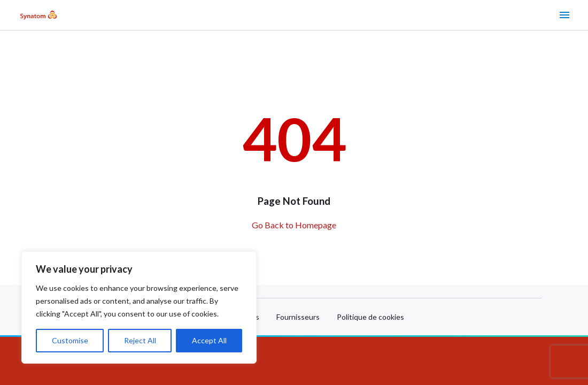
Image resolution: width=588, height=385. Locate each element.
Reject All (140, 340)
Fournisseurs (298, 317)
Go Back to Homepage (294, 225)
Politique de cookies (370, 317)
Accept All (209, 340)
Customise (70, 340)
